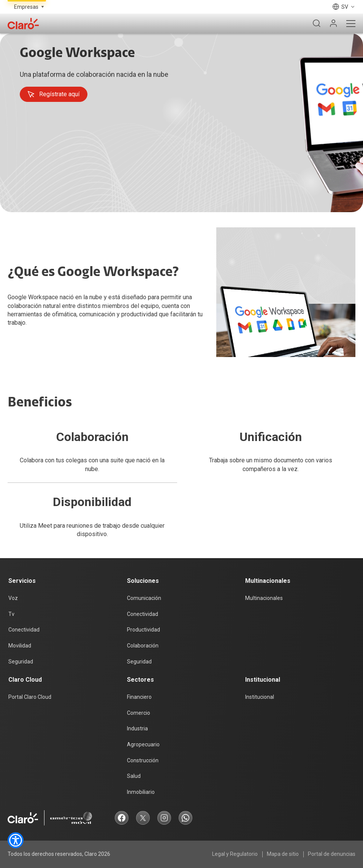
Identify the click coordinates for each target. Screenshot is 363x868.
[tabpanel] (181, 123)
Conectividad (24, 630)
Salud (134, 776)
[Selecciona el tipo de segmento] (27, 7)
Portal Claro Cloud (30, 697)
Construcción (143, 760)
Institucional (260, 697)
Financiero (139, 697)
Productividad (143, 630)
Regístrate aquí (53, 94)
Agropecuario (143, 744)
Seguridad (21, 662)
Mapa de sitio (283, 854)
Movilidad (20, 646)
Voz (13, 598)
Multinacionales (264, 598)
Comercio (139, 713)
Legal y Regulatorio (235, 854)
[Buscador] (317, 24)
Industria (137, 728)
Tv (11, 614)
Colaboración (143, 646)
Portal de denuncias (332, 854)
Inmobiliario (141, 792)
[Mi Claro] (333, 24)
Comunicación (144, 598)
